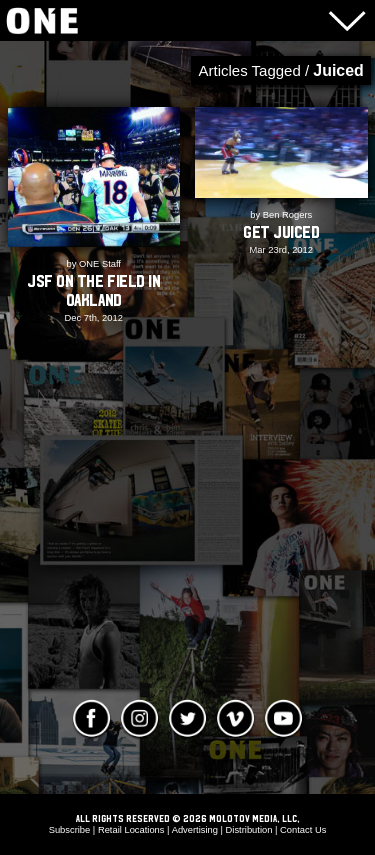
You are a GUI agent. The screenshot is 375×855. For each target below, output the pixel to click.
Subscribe (70, 830)
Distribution (249, 830)
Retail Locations (131, 830)
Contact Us (303, 830)
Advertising (195, 830)
